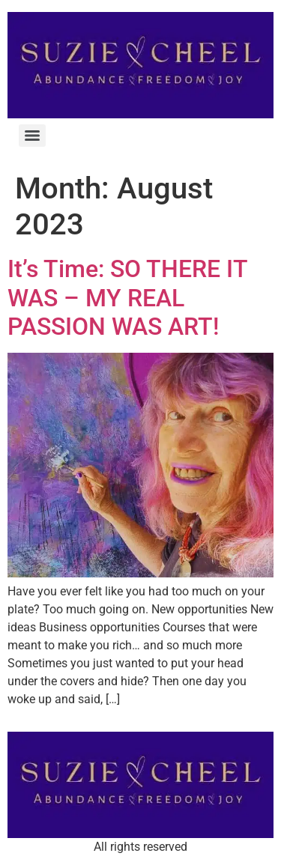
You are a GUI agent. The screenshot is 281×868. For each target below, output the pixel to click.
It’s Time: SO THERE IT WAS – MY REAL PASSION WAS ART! (127, 298)
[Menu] (32, 136)
